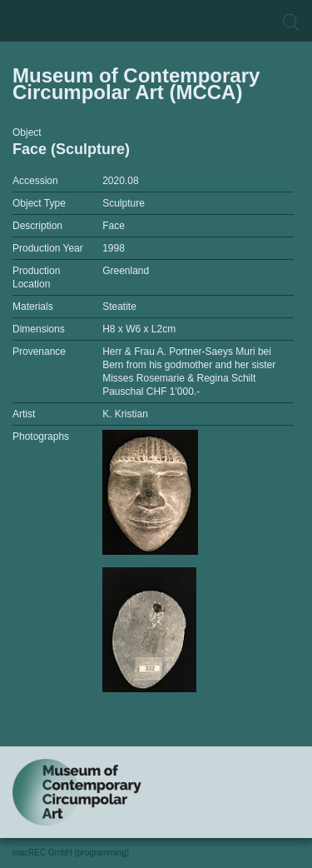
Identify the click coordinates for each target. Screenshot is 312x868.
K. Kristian (125, 414)
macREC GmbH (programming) (71, 853)
